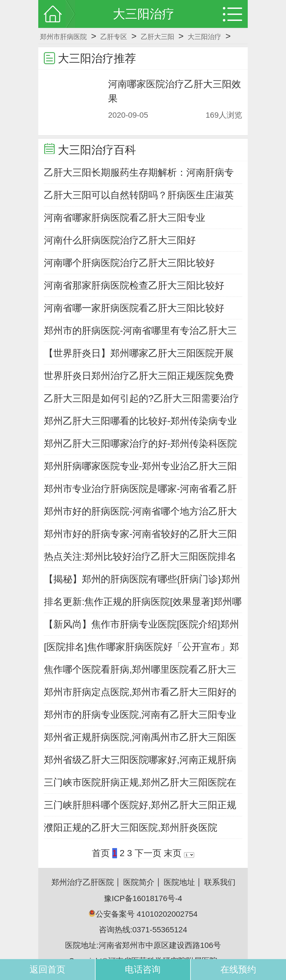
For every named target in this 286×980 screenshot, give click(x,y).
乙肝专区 (114, 37)
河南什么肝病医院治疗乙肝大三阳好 (120, 240)
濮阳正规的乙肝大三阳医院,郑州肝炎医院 (131, 827)
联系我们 (220, 882)
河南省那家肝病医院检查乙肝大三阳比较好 (134, 285)
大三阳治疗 (204, 37)
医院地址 (179, 882)
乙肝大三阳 (158, 37)
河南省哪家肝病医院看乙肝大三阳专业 (125, 218)
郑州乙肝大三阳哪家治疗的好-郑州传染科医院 (140, 443)
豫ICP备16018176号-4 (143, 898)
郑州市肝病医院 (63, 37)
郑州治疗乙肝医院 (83, 882)
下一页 (148, 853)
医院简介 (139, 882)
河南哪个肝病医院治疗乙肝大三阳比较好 (129, 263)
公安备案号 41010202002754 (143, 914)
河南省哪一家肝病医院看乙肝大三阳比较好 (134, 308)
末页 (173, 853)
